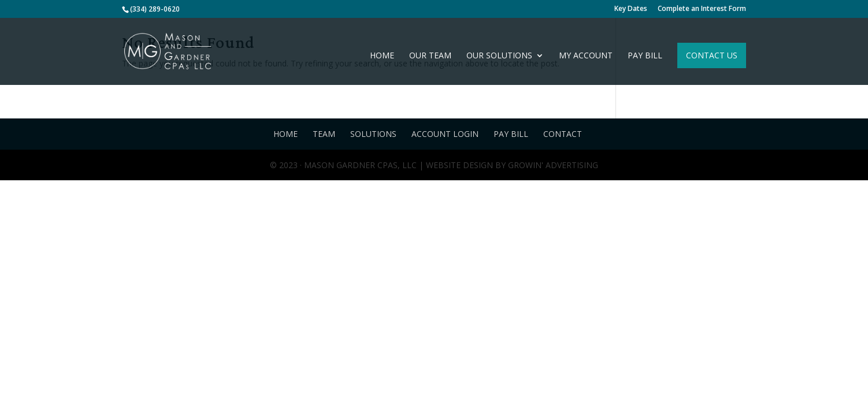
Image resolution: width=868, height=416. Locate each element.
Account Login (445, 134)
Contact (563, 134)
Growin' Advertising (552, 165)
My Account (586, 56)
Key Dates (631, 9)
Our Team (430, 56)
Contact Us (712, 55)
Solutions (373, 134)
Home (382, 56)
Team (324, 134)
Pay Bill (645, 56)
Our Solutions (499, 56)
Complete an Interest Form (702, 9)
